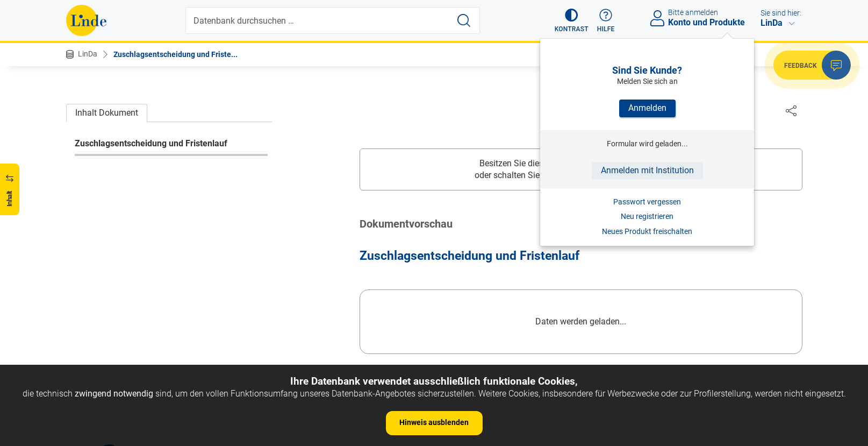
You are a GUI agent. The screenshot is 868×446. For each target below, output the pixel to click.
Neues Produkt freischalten (647, 231)
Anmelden (647, 108)
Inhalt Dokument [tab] (107, 113)
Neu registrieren (647, 216)
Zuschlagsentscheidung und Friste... (175, 54)
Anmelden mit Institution (647, 170)
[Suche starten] (464, 20)
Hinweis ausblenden (434, 422)
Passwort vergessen (647, 202)
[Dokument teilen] (791, 110)
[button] (572, 20)
